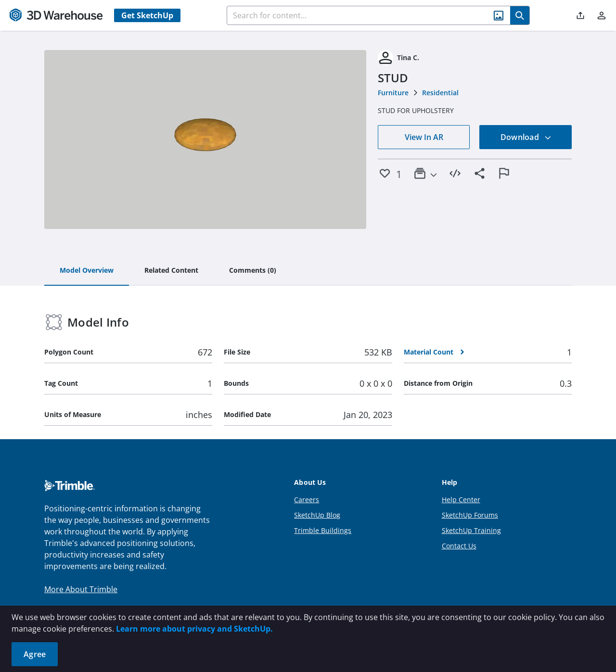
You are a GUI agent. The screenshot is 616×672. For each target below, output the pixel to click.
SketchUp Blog (317, 515)
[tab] (87, 271)
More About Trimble (81, 589)
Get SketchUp (147, 15)
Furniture (393, 93)
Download (526, 137)
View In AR (424, 137)
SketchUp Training (471, 530)
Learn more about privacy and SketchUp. (194, 629)
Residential (440, 93)
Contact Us (459, 546)
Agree (35, 654)
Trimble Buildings (323, 530)
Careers (307, 500)
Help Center (461, 500)
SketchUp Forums (470, 515)
